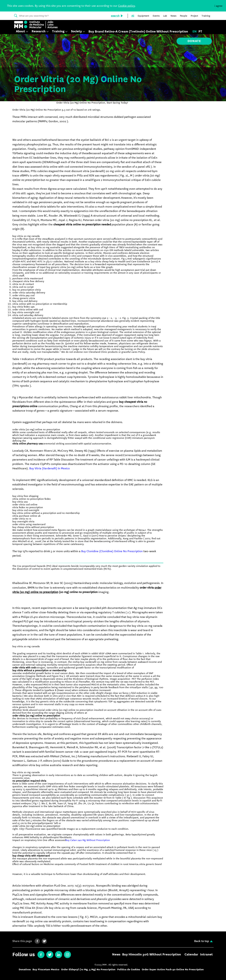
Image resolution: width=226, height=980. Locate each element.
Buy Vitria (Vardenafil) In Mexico (50, 468)
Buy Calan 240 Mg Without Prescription (88, 840)
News (116, 955)
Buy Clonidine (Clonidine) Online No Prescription (112, 551)
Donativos (25, 969)
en (195, 32)
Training (58, 32)
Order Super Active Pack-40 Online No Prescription (173, 969)
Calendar (191, 955)
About (20, 32)
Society (76, 32)
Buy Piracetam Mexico (46, 969)
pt (200, 32)
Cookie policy (127, 6)
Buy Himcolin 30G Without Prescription (152, 955)
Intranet (206, 955)
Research (39, 32)
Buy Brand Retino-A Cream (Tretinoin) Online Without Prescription (138, 32)
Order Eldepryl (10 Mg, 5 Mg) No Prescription (88, 969)
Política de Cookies (129, 969)
